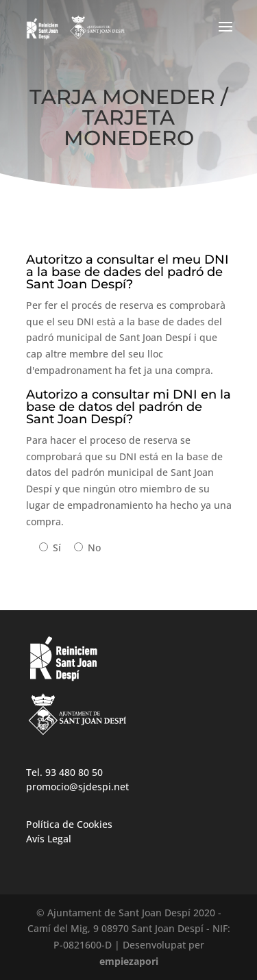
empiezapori (129, 961)
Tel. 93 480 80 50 (64, 772)
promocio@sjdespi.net (77, 787)
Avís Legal (49, 839)
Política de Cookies (69, 824)
